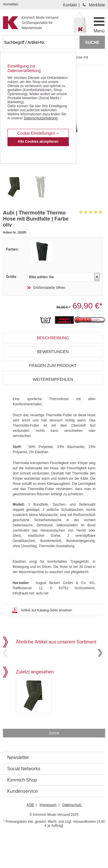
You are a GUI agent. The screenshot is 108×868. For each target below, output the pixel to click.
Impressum (48, 839)
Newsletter (18, 792)
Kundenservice (22, 826)
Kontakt (70, 5)
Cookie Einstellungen (38, 133)
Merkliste (97, 5)
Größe (11, 277)
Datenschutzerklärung (41, 118)
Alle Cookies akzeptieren (38, 142)
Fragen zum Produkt (53, 366)
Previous (5, 670)
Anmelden (11, 4)
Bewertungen (53, 352)
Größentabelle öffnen (49, 288)
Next (100, 670)
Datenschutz (72, 839)
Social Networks (24, 803)
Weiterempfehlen (53, 379)
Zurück (54, 768)
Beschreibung (53, 338)
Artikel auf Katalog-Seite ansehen (46, 610)
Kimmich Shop (22, 815)
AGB (30, 839)
